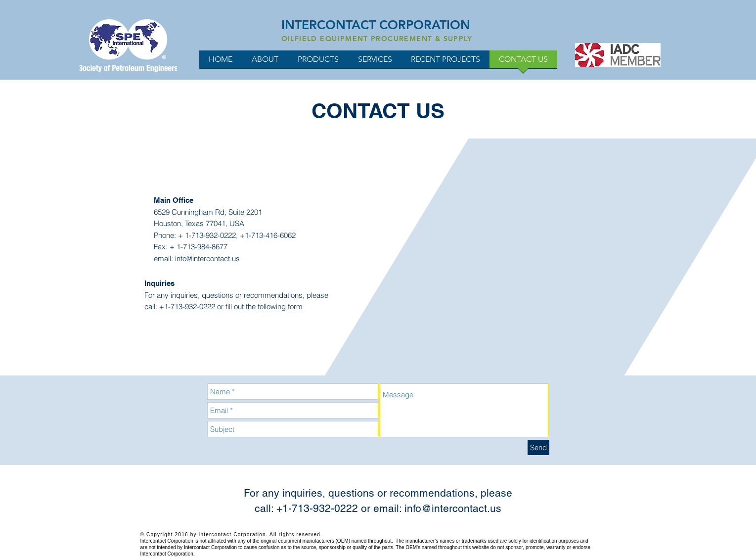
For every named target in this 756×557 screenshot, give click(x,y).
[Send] (538, 447)
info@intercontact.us (207, 258)
